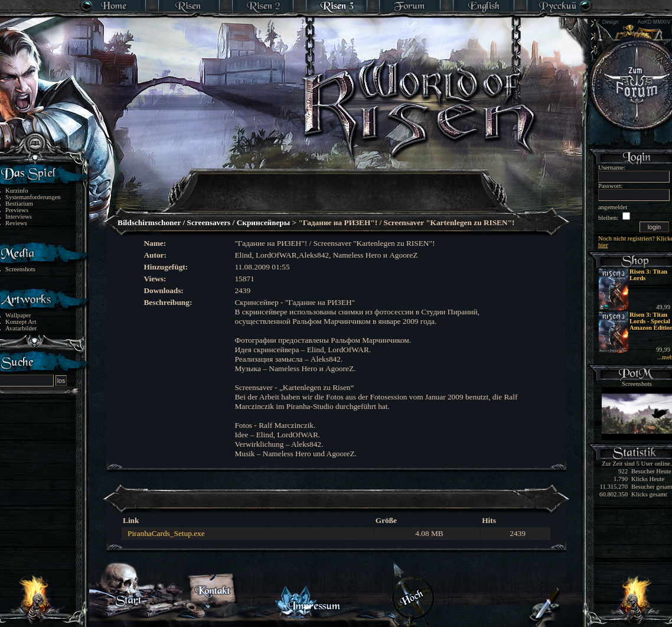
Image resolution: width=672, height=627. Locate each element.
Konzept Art (21, 322)
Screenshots (20, 269)
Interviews (19, 217)
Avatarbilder (21, 328)
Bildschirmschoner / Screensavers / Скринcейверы (204, 222)
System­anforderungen (33, 197)
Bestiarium (19, 204)
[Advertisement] (337, 183)
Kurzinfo (17, 191)
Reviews (16, 223)
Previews (17, 210)
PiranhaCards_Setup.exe (166, 533)
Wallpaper (18, 315)
